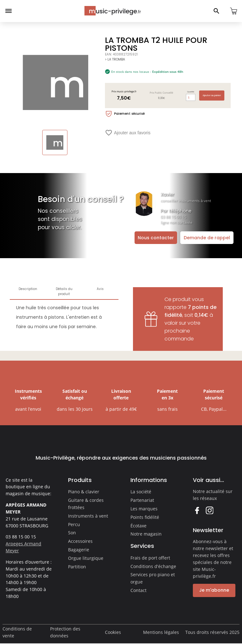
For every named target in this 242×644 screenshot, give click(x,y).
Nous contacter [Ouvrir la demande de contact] (156, 238)
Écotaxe (138, 526)
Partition (77, 567)
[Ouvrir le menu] (9, 11)
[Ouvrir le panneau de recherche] (216, 11)
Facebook (197, 510)
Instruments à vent (88, 516)
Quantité (191, 92)
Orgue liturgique (86, 558)
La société (141, 492)
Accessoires (80, 541)
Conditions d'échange (153, 566)
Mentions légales (161, 632)
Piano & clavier (84, 492)
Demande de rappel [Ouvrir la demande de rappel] (207, 238)
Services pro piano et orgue (153, 578)
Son (72, 533)
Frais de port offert (150, 558)
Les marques (144, 509)
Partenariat (142, 500)
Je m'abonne (214, 590)
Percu (74, 524)
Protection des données (65, 632)
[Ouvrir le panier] (233, 11)
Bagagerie (79, 550)
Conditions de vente (17, 632)
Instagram (209, 510)
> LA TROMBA (115, 59)
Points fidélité (145, 517)
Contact (138, 590)
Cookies (113, 632)
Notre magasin (146, 534)
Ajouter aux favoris (128, 133)
